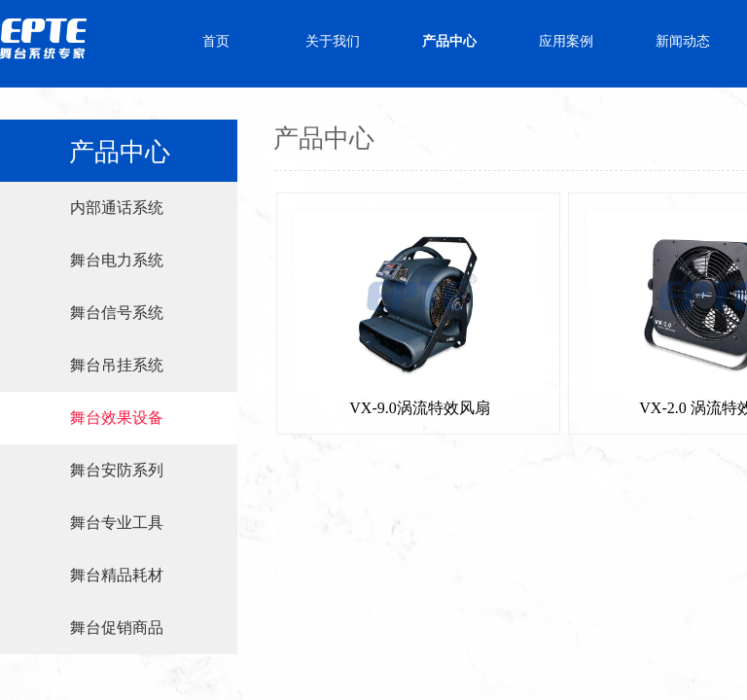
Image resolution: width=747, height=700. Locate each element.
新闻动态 (683, 41)
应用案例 (566, 41)
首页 (216, 41)
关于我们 (333, 41)
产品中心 (449, 41)
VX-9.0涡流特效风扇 (419, 408)
